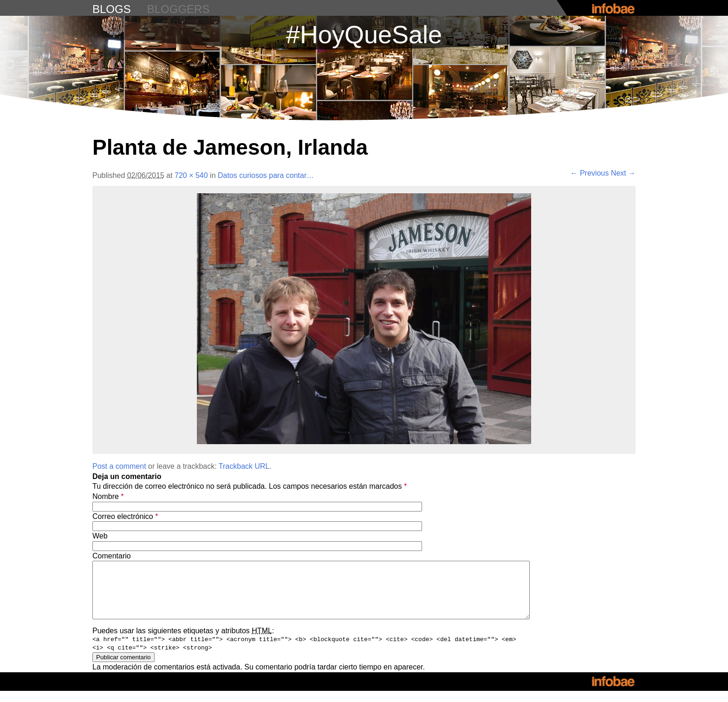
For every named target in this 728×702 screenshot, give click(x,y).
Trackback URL (244, 466)
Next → (623, 173)
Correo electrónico (125, 516)
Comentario (112, 556)
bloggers (179, 9)
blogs (112, 9)
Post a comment (119, 466)
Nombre (108, 496)
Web (100, 536)
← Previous (590, 173)
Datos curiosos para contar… (266, 175)
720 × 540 (191, 175)
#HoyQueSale (364, 34)
